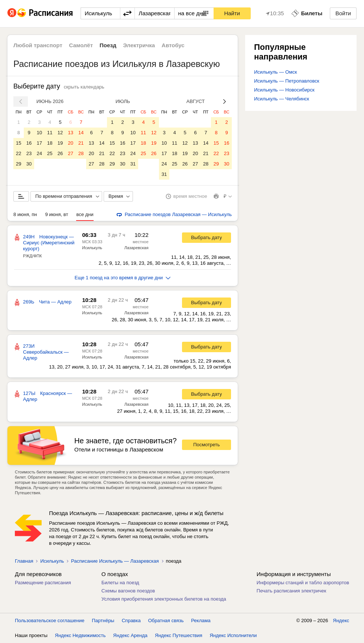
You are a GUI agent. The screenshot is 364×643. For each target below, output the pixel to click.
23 (29, 153)
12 (60, 133)
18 (50, 143)
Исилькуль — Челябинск (282, 99)
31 (133, 164)
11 (50, 133)
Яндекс (341, 621)
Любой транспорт (38, 45)
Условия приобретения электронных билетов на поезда (164, 599)
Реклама (201, 621)
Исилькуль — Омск (275, 72)
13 (71, 133)
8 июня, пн (25, 214)
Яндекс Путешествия (179, 635)
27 (71, 153)
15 (19, 143)
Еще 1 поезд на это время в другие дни (123, 278)
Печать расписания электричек (291, 591)
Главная (24, 561)
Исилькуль (92, 248)
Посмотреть (207, 445)
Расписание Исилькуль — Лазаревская (115, 561)
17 (39, 143)
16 (29, 143)
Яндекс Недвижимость (80, 635)
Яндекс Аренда (130, 635)
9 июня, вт (57, 214)
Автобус (173, 45)
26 (60, 153)
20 (71, 143)
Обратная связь (166, 621)
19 (60, 143)
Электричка (139, 45)
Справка (131, 621)
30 (29, 164)
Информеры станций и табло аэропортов (303, 583)
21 (81, 143)
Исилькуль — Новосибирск (284, 90)
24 (39, 153)
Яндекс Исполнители (233, 635)
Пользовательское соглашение (50, 621)
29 (19, 164)
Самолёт (81, 45)
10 (39, 133)
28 (81, 153)
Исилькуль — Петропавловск (287, 81)
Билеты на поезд (120, 583)
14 (81, 133)
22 (19, 153)
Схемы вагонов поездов (128, 591)
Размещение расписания (43, 583)
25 (50, 153)
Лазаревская (136, 248)
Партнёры (103, 621)
